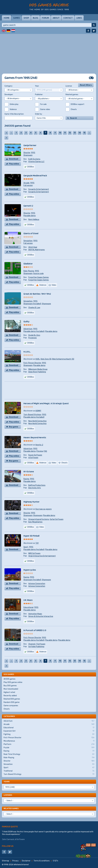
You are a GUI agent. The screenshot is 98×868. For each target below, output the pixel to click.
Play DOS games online (13, 682)
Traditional (49, 771)
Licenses (8, 795)
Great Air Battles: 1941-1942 (37, 294)
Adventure (28, 329)
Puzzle (49, 748)
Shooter (27, 153)
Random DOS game (12, 702)
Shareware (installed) (32, 304)
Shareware (28, 155)
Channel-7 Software (37, 644)
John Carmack (8, 839)
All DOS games (9, 679)
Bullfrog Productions (37, 485)
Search (73, 118)
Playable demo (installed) (34, 331)
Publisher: (39, 95)
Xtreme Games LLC (36, 162)
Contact (68, 18)
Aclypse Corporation (37, 584)
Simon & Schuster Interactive (41, 616)
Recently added (10, 696)
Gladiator (28, 264)
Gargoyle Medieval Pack (35, 175)
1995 (33, 153)
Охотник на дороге (43, 509)
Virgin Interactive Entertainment (42, 556)
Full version (28, 185)
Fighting (49, 734)
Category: (9, 86)
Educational (28, 607)
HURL (38, 359)
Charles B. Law (34, 308)
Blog (35, 18)
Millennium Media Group (38, 369)
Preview (40, 451)
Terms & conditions (42, 861)
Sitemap (6, 861)
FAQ (45, 451)
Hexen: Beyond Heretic (35, 437)
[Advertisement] (49, 52)
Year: (37, 86)
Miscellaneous (49, 741)
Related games (11, 808)
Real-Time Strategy (49, 754)
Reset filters (86, 85)
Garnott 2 (28, 206)
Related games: (72, 95)
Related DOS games (12, 699)
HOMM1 (38, 411)
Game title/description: (14, 114)
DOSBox (31, 167)
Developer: (9, 95)
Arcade (26, 183)
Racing (26, 479)
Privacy (15, 861)
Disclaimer (26, 861)
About (56, 18)
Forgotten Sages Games (39, 277)
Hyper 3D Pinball (31, 536)
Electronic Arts (35, 488)
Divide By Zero (34, 335)
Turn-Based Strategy (32, 415)
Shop (26, 18)
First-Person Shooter (32, 363)
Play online (14, 164)
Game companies (11, 706)
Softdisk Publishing (36, 647)
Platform (49, 744)
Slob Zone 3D (46, 359)
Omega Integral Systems (39, 519)
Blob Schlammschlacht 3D (63, 359)
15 (84, 133)
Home (7, 18)
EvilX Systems (34, 159)
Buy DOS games (10, 686)
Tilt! (37, 543)
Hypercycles (30, 570)
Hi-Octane (29, 471)
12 (70, 133)
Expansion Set (49, 731)
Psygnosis (33, 338)
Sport (26, 547)
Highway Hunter (31, 502)
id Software (33, 458)
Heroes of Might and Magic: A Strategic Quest (46, 403)
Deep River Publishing (37, 372)
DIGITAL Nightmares (37, 250)
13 (75, 133)
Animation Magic (35, 614)
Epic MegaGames (35, 522)
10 (60, 133)
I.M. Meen (28, 600)
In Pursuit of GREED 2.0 (35, 630)
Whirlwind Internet (21, 865)
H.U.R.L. (27, 352)
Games (16, 18)
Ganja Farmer (30, 145)
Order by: (39, 114)
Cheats (7, 709)
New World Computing (37, 421)
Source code (38, 274)
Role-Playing (29, 271)
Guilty (26, 321)
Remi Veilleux (34, 219)
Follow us (8, 846)
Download (14, 159)
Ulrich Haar (33, 247)
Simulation (28, 241)
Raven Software (35, 455)
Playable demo (30, 216)
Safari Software (57, 519)
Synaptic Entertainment (39, 189)
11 (65, 133)
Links (79, 18)
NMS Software (34, 553)
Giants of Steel (31, 233)
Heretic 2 (39, 445)
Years (7, 782)
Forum (45, 18)
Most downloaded (11, 689)
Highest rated (9, 692)
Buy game (14, 427)
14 (80, 133)
